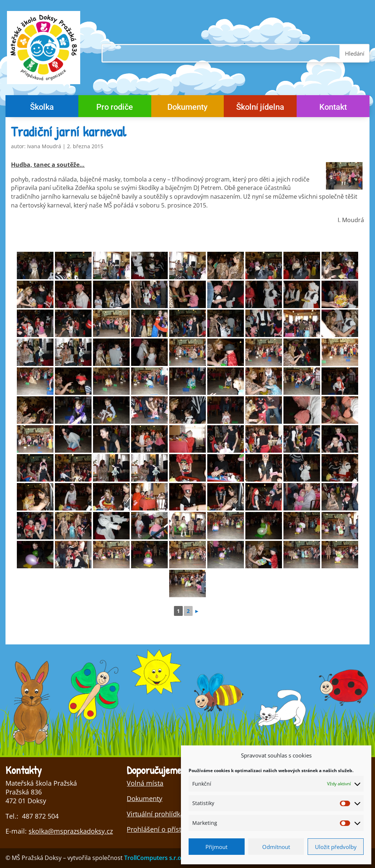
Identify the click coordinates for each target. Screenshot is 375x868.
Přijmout (216, 847)
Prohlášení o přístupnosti (166, 829)
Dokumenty (187, 108)
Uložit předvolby (336, 847)
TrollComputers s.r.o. (153, 858)
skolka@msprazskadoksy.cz (71, 831)
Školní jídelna (260, 108)
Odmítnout (276, 847)
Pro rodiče (115, 108)
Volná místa (145, 783)
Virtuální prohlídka (155, 814)
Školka (42, 108)
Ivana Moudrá (44, 146)
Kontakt (333, 108)
